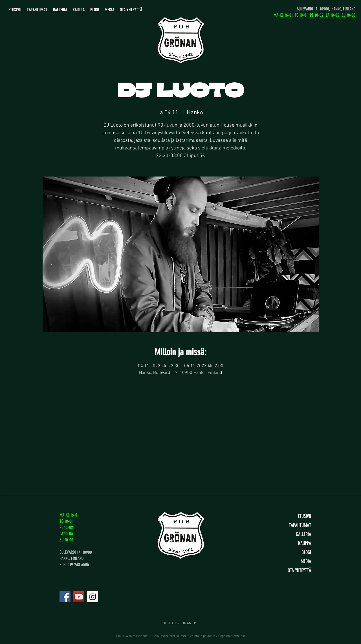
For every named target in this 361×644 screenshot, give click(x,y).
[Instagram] (93, 597)
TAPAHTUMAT (300, 525)
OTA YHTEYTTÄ (299, 570)
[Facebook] (65, 597)
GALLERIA (303, 534)
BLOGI (306, 552)
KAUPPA (305, 543)
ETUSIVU (304, 516)
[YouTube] (79, 597)
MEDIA (306, 561)
